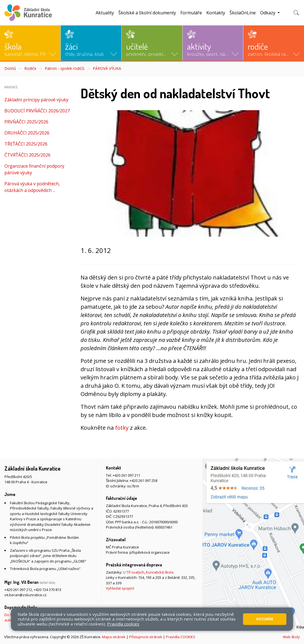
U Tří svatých (134, 572)
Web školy (291, 637)
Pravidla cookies (123, 624)
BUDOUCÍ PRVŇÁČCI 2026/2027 (37, 111)
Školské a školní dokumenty (147, 13)
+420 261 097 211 (126, 475)
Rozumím (265, 619)
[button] (30, 43)
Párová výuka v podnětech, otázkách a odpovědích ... (32, 187)
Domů (10, 68)
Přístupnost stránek (146, 637)
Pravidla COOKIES (181, 637)
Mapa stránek (114, 637)
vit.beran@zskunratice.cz (26, 595)
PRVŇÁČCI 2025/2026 (26, 122)
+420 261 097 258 (143, 481)
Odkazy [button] (268, 13)
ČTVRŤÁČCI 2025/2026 (27, 155)
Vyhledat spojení (120, 588)
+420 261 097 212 (18, 590)
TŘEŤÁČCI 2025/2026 (26, 144)
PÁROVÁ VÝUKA (107, 68)
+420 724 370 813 (47, 590)
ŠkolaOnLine (243, 13)
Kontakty (216, 13)
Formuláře (191, 13)
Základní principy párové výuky (36, 100)
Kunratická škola (160, 572)
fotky (122, 428)
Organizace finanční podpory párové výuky (34, 169)
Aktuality (105, 13)
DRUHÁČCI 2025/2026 (27, 133)
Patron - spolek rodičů (65, 68)
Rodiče (30, 68)
